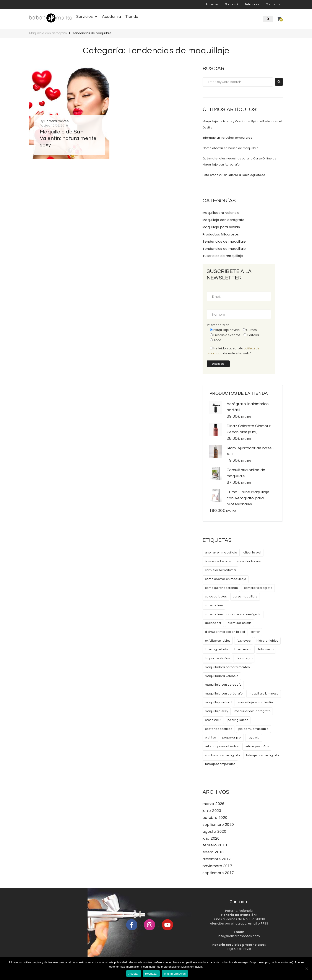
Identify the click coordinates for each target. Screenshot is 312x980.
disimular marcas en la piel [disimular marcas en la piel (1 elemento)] (225, 632)
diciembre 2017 (217, 859)
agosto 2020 (214, 832)
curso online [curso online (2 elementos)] (214, 605)
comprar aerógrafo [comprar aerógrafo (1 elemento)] (258, 588)
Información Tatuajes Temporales (227, 138)
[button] (87, 17)
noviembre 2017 (217, 866)
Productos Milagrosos (221, 234)
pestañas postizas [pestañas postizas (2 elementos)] (219, 729)
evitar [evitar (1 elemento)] (255, 632)
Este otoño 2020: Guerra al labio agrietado (234, 175)
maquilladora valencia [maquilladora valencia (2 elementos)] (222, 676)
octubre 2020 (215, 818)
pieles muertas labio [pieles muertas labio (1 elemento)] (253, 729)
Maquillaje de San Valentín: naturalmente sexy (68, 138)
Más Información (175, 974)
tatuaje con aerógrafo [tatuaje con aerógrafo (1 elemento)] (262, 755)
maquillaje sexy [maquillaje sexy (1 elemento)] (217, 711)
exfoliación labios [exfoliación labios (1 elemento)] (218, 641)
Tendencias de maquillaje (224, 241)
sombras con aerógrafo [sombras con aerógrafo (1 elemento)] (222, 755)
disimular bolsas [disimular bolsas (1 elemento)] (240, 623)
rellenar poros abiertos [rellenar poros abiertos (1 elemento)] (222, 746)
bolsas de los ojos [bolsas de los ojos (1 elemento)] (218, 561)
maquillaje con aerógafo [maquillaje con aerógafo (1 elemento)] (223, 685)
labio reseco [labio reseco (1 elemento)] (243, 649)
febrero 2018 (215, 845)
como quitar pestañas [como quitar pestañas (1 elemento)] (221, 588)
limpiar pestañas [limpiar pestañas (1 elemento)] (217, 658)
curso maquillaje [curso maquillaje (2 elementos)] (245, 597)
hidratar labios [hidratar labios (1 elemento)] (267, 641)
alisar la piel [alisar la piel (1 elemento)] (252, 553)
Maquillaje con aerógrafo (48, 33)
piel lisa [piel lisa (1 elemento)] (210, 738)
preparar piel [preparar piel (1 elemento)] (232, 738)
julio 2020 (211, 838)
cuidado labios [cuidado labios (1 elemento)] (216, 597)
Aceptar (134, 974)
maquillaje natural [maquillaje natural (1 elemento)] (219, 703)
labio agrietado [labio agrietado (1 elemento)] (216, 649)
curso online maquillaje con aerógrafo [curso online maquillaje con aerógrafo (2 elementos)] (233, 614)
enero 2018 (213, 852)
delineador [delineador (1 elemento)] (213, 623)
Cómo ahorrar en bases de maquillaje (231, 148)
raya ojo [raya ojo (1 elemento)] (254, 738)
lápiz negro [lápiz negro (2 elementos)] (244, 658)
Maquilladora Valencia (221, 213)
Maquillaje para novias (221, 227)
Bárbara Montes (56, 121)
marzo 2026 (214, 804)
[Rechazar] (307, 969)
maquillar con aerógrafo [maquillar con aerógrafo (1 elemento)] (252, 711)
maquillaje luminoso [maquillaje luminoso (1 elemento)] (264, 694)
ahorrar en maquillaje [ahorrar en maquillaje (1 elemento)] (221, 553)
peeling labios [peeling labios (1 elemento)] (238, 720)
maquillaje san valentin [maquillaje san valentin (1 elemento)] (256, 703)
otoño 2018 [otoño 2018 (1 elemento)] (213, 720)
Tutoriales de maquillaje (223, 256)
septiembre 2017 (218, 873)
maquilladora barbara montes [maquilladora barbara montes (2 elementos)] (227, 667)
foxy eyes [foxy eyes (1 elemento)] (244, 641)
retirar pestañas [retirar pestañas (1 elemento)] (257, 746)
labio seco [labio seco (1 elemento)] (266, 649)
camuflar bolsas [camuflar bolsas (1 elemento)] (249, 561)
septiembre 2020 (218, 825)
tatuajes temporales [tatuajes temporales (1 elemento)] (220, 764)
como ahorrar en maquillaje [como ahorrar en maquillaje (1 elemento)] (226, 579)
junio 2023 (212, 811)
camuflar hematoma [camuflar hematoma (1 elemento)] (220, 570)
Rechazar (151, 974)
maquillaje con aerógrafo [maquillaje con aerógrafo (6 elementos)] (224, 694)
